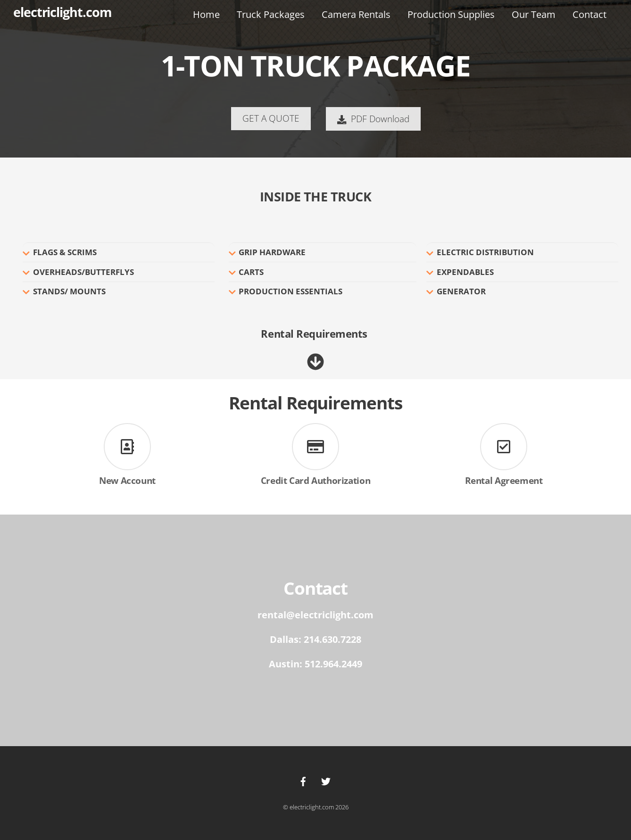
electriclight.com (312, 807)
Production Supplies (451, 14)
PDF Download (373, 119)
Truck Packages (271, 14)
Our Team (534, 14)
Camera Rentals (356, 14)
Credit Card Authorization (315, 480)
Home (206, 14)
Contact (589, 14)
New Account (127, 480)
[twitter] (326, 781)
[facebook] (303, 781)
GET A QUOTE (271, 118)
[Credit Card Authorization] (315, 448)
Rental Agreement (504, 480)
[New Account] (127, 448)
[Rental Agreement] (504, 448)
